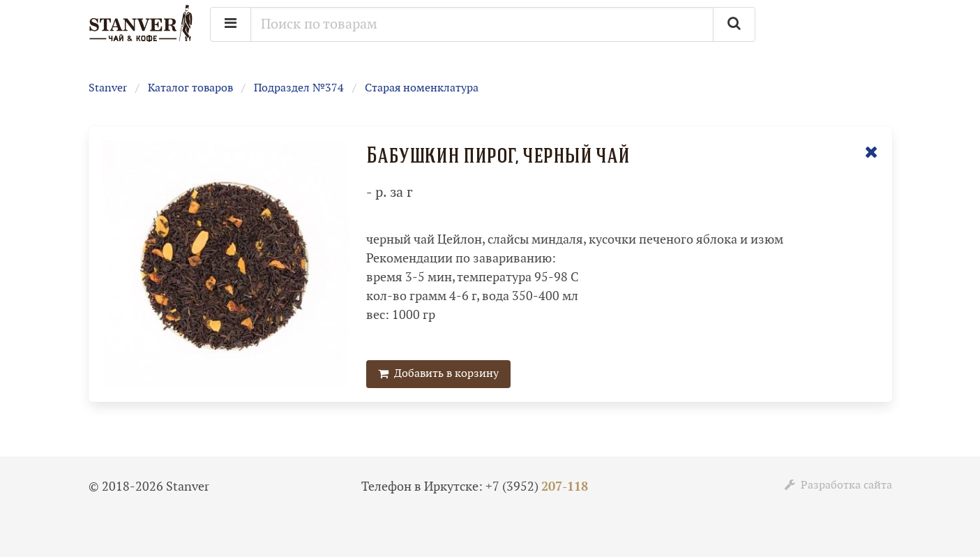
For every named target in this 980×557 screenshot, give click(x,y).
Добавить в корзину (438, 374)
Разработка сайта (838, 485)
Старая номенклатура (422, 88)
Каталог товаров (190, 88)
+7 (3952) (537, 487)
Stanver (108, 88)
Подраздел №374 (299, 88)
